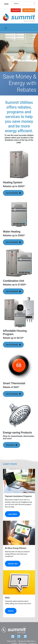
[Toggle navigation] (6, 28)
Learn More (12, 514)
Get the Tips (13, 564)
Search (11, 611)
